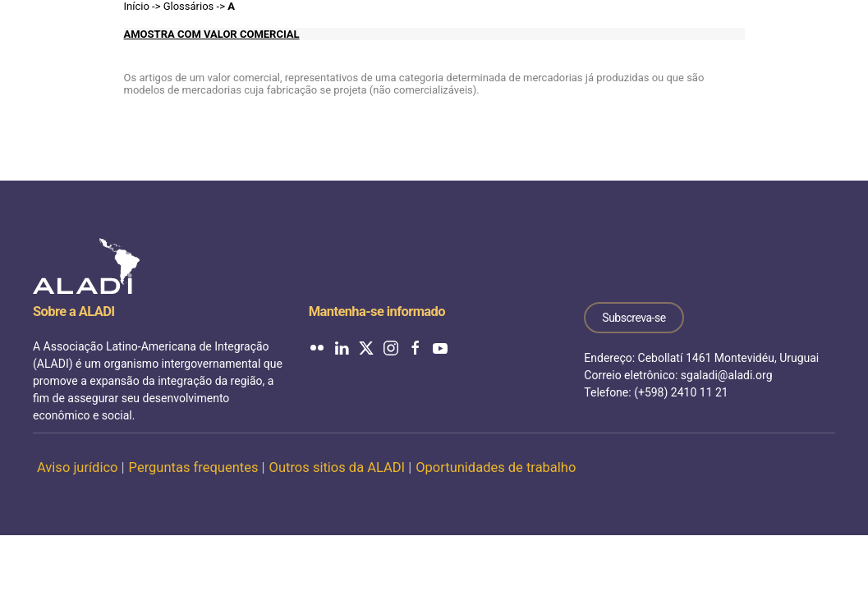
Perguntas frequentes (194, 467)
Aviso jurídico (77, 467)
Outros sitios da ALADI (338, 467)
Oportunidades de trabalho (496, 467)
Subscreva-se (634, 318)
